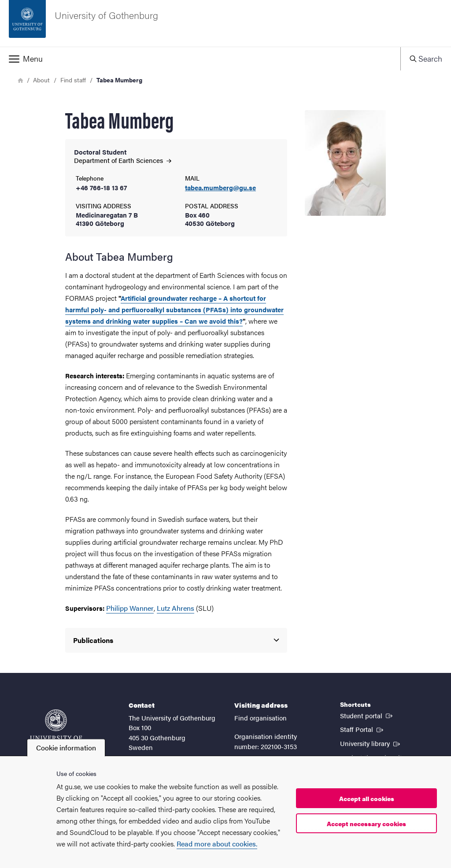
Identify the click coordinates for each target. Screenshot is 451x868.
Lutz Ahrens (176, 608)
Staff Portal (362, 729)
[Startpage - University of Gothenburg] (225, 23)
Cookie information (66, 748)
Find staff (73, 80)
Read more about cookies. (217, 844)
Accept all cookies (367, 798)
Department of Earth (123, 160)
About (41, 80)
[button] (200, 59)
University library (371, 743)
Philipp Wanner (130, 608)
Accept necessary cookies (366, 824)
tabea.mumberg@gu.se (220, 188)
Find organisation (261, 718)
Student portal (367, 715)
